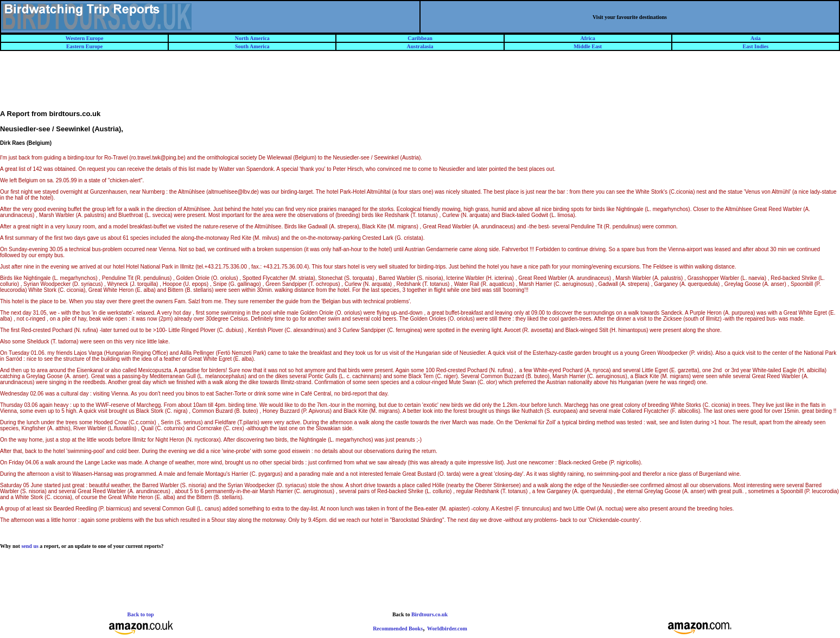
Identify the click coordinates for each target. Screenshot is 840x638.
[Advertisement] (420, 85)
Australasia (420, 46)
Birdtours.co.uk (429, 614)
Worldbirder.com (447, 629)
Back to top (141, 614)
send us (30, 546)
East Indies (756, 46)
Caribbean (420, 38)
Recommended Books (398, 629)
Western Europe (85, 38)
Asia (756, 38)
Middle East (588, 46)
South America (252, 46)
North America (252, 38)
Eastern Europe (84, 46)
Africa (588, 38)
